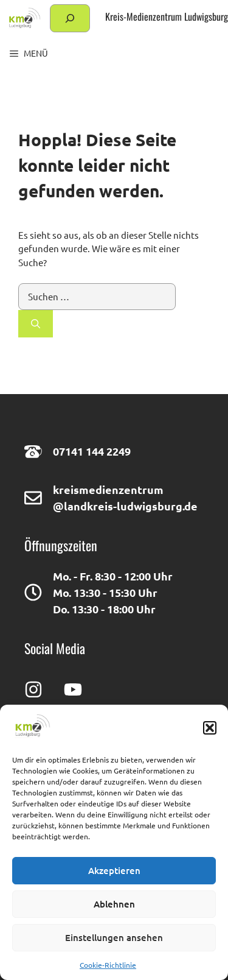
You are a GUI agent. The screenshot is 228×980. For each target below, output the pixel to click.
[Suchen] (36, 324)
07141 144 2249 (92, 451)
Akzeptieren (114, 870)
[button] (210, 728)
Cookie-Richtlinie (108, 965)
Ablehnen (114, 904)
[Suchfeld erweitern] (70, 18)
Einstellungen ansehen (114, 937)
